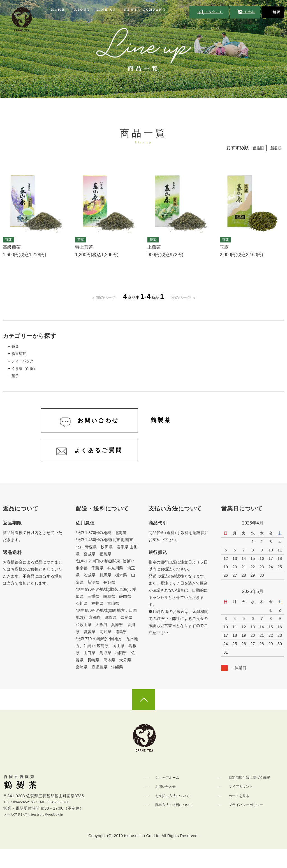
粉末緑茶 (23, 355)
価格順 (257, 148)
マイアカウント (241, 805)
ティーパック (27, 364)
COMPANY (154, 10)
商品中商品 (143, 297)
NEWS (130, 10)
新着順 (276, 148)
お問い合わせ (165, 805)
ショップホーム (167, 796)
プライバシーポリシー (247, 823)
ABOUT (82, 10)
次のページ (186, 297)
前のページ (101, 297)
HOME (58, 10)
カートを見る (239, 814)
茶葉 (18, 347)
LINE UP (106, 10)
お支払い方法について (173, 814)
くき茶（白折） (30, 372)
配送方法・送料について (175, 823)
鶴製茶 (165, 428)
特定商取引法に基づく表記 (251, 796)
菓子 (18, 380)
